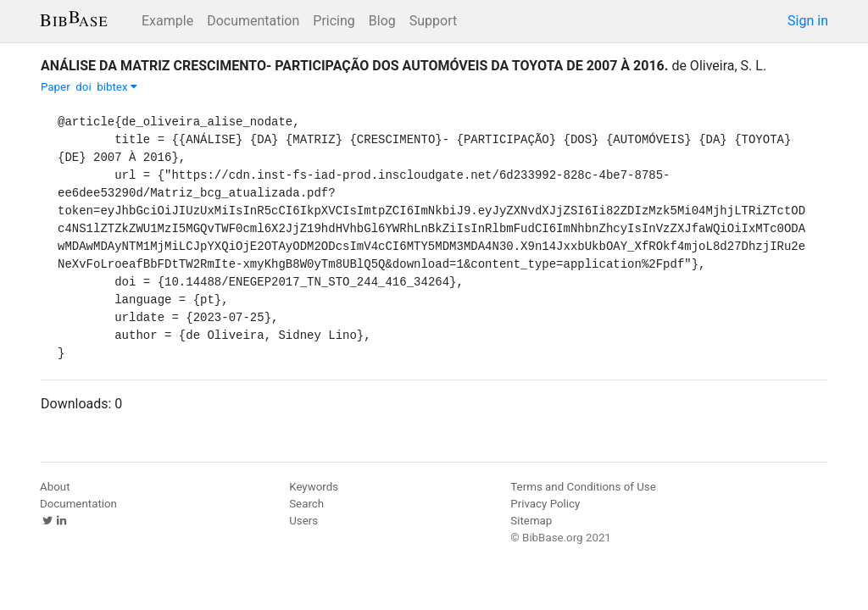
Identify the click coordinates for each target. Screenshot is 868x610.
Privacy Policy (545, 504)
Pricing (334, 21)
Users (303, 521)
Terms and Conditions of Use (583, 487)
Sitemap (531, 521)
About (55, 487)
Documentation (253, 21)
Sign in (808, 21)
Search (306, 504)
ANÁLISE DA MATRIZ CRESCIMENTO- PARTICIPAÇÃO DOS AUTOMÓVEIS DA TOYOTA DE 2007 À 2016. (354, 66)
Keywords (314, 487)
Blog (382, 21)
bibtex (117, 87)
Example (167, 21)
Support (433, 21)
